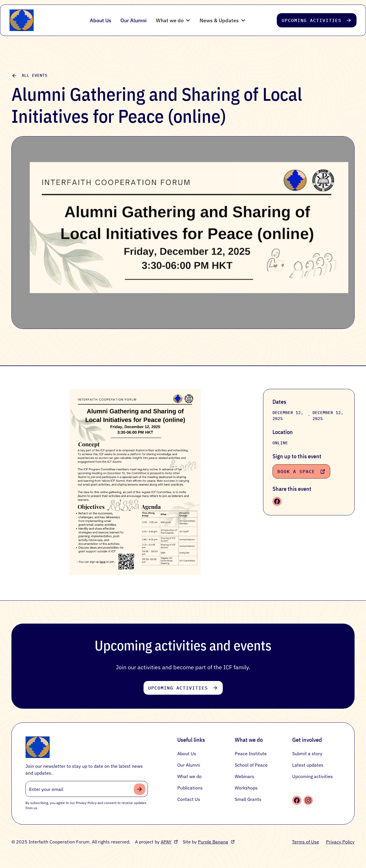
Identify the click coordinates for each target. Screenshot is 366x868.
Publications (190, 788)
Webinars (244, 776)
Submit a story (307, 754)
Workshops (246, 788)
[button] (173, 20)
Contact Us (189, 799)
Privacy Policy (340, 842)
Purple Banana (213, 842)
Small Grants (248, 799)
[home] (40, 20)
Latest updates (308, 765)
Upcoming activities (313, 776)
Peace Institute (251, 754)
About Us (101, 20)
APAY (166, 842)
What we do (189, 776)
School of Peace (251, 765)
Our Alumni (134, 20)
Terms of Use (306, 842)
